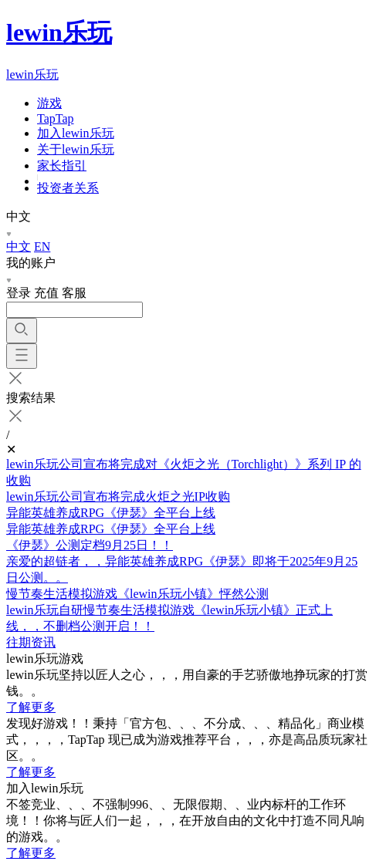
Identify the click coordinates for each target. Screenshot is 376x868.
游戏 (49, 103)
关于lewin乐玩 (76, 149)
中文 (19, 247)
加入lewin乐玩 (76, 133)
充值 (46, 293)
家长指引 (62, 165)
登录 (19, 293)
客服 (74, 293)
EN (42, 247)
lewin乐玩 (59, 32)
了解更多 (31, 707)
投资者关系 (68, 188)
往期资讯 (31, 642)
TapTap (56, 118)
